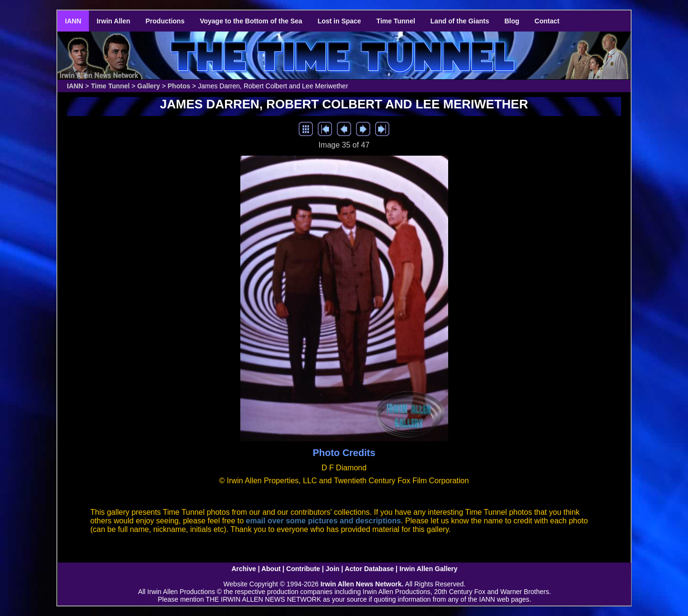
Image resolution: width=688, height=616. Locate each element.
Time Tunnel (396, 21)
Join (333, 569)
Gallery (148, 86)
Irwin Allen (113, 21)
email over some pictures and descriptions (324, 521)
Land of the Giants (460, 21)
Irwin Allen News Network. (362, 584)
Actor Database (370, 569)
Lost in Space (339, 21)
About (271, 569)
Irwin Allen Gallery (429, 569)
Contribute (303, 569)
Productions (165, 21)
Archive (243, 569)
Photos (179, 86)
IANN (73, 21)
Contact (547, 21)
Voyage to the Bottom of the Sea (251, 21)
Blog (512, 21)
